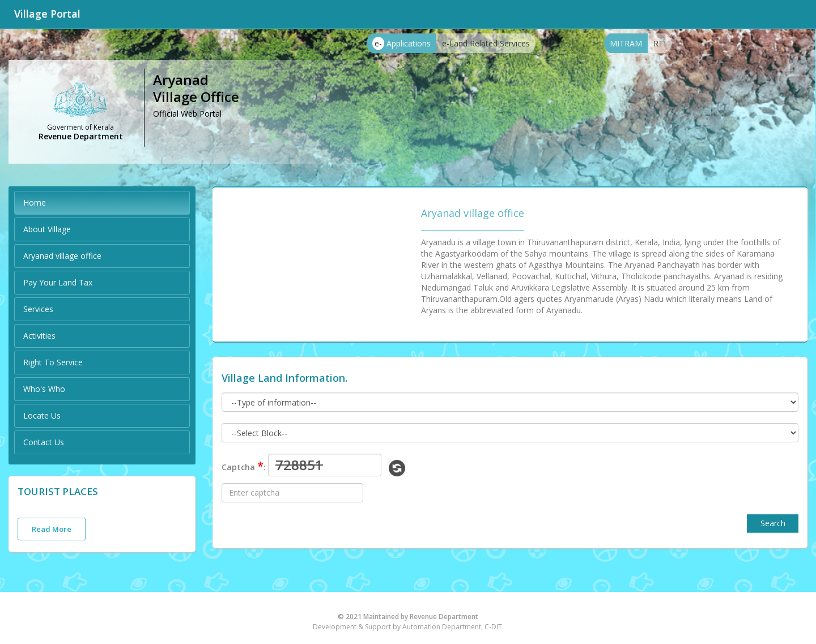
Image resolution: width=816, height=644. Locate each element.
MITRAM (626, 43)
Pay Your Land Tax (58, 282)
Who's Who (44, 389)
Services (38, 309)
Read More (52, 529)
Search (773, 523)
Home (35, 202)
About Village (47, 229)
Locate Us (42, 415)
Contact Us (44, 442)
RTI (660, 43)
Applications (401, 43)
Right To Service (53, 362)
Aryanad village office (62, 256)
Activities (39, 336)
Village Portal (47, 14)
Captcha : (244, 466)
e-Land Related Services (486, 43)
